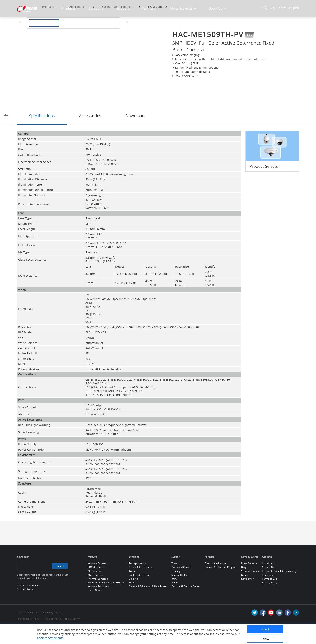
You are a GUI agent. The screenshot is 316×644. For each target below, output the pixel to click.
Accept (265, 629)
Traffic (132, 588)
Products (48, 24)
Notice (245, 592)
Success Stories (250, 588)
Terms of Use (270, 596)
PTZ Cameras (95, 592)
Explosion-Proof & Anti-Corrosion (106, 599)
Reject (265, 639)
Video (174, 599)
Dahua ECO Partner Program (221, 584)
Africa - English (289, 8)
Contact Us (268, 584)
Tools (174, 580)
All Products (77, 24)
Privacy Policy (270, 599)
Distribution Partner (216, 580)
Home (23, 24)
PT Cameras (94, 588)
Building (133, 596)
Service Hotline (180, 592)
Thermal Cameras (98, 596)
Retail (132, 599)
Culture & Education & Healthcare (148, 603)
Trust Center (269, 592)
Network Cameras (98, 580)
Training (176, 588)
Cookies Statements (50, 638)
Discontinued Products (116, 24)
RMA (174, 596)
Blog (244, 584)
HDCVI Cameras (157, 24)
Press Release (249, 580)
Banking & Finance (139, 592)
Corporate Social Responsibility (279, 588)
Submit (60, 583)
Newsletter (247, 596)
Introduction (269, 580)
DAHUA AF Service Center (186, 603)
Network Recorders (98, 603)
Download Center (181, 584)
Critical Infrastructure (141, 584)
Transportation (137, 580)
